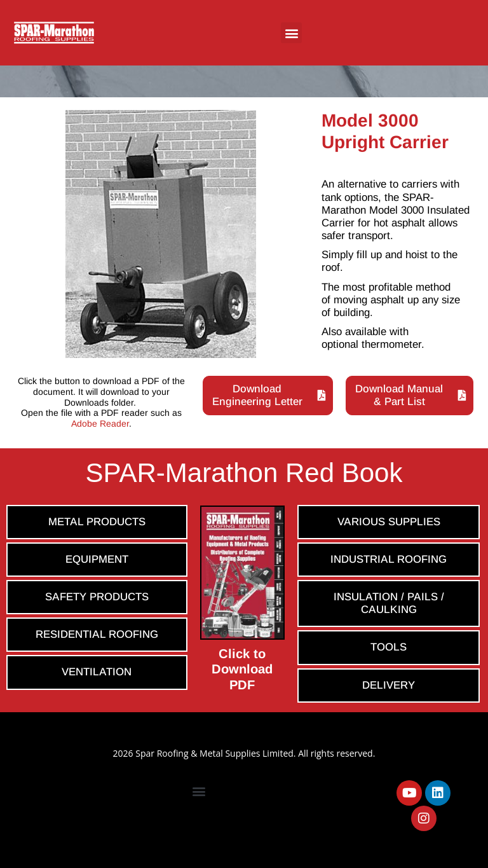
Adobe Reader (100, 424)
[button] (291, 33)
